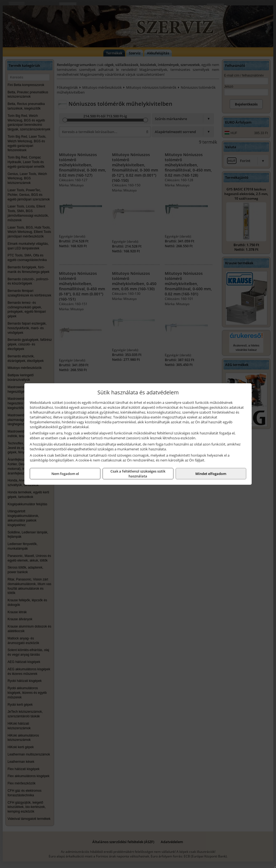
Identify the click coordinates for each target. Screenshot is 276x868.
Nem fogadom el (65, 474)
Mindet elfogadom (211, 474)
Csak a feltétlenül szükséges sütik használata (138, 474)
